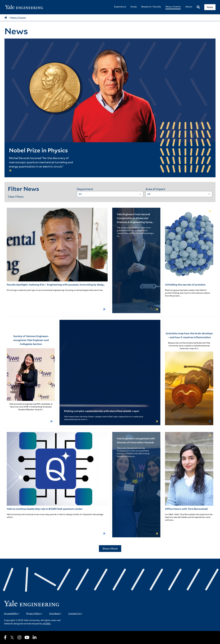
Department (85, 189)
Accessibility (12, 614)
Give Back (55, 614)
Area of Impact (155, 189)
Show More (110, 549)
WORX (47, 624)
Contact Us (75, 614)
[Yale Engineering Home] (26, 7)
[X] (12, 637)
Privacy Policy (34, 614)
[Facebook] (5, 637)
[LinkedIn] (35, 637)
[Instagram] (19, 637)
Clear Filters (16, 197)
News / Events (18, 18)
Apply (210, 7)
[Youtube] (27, 637)
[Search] (198, 7)
